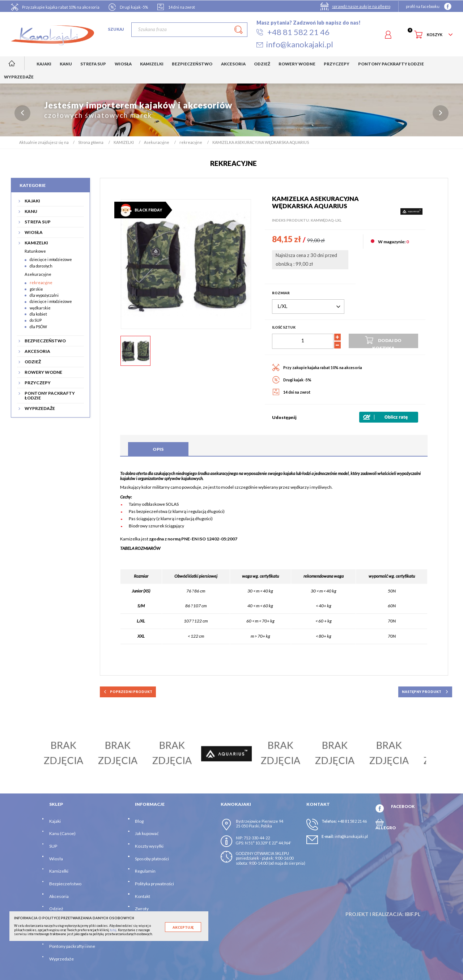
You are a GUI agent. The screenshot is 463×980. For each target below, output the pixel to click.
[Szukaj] (189, 30)
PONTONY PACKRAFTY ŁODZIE (50, 396)
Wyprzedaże (61, 959)
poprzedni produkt (128, 692)
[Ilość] (303, 341)
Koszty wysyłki (149, 846)
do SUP (36, 320)
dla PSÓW (38, 327)
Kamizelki (59, 871)
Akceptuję (183, 927)
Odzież (56, 909)
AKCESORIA (37, 351)
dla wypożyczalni (44, 296)
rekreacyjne (41, 283)
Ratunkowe (35, 251)
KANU (31, 211)
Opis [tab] (158, 449)
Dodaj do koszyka (383, 342)
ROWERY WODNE (43, 372)
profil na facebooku (423, 6)
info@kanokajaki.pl (351, 836)
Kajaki (55, 821)
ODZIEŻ (33, 362)
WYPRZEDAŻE (40, 408)
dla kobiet (38, 314)
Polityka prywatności (154, 884)
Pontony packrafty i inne (72, 947)
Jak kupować (147, 834)
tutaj (113, 930)
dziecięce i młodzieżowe (51, 260)
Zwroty (142, 909)
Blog (139, 821)
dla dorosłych (41, 266)
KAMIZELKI (36, 243)
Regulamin (145, 871)
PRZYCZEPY (38, 383)
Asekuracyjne (38, 275)
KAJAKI (32, 201)
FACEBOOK (403, 806)
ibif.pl (413, 914)
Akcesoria (59, 896)
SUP (53, 846)
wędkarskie (40, 308)
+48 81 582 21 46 (352, 821)
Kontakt (143, 896)
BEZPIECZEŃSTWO (45, 341)
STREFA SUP (38, 222)
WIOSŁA (34, 232)
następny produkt (425, 692)
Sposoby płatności (152, 859)
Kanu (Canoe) (62, 834)
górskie (36, 289)
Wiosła (56, 859)
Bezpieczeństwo (65, 884)
